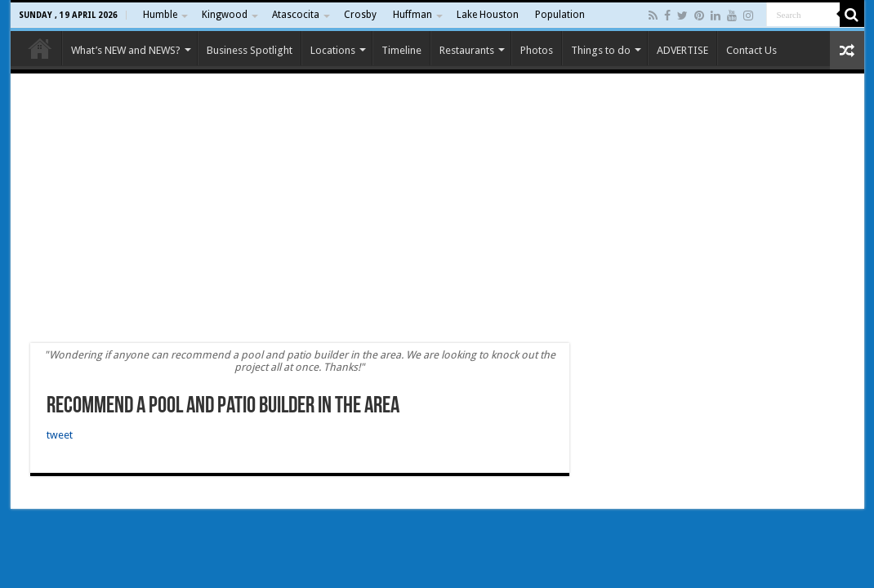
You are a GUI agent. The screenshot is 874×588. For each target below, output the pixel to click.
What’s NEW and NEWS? (126, 50)
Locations (333, 50)
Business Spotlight (250, 50)
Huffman (412, 15)
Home (40, 48)
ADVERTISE (682, 50)
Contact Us (751, 50)
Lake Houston (488, 15)
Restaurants (467, 50)
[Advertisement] (437, 208)
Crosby (360, 15)
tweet (60, 435)
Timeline (401, 50)
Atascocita (296, 15)
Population (560, 15)
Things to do (601, 50)
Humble (160, 15)
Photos (537, 50)
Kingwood (225, 15)
